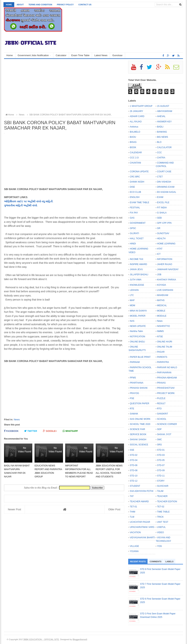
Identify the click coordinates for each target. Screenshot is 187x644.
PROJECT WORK (166, 393)
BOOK (133, 147)
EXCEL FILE (163, 202)
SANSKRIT (163, 414)
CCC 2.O (134, 158)
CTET (160, 177)
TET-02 (161, 507)
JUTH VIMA (136, 280)
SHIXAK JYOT (164, 434)
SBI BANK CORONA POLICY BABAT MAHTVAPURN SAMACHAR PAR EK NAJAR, (69, 115)
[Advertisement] (64, 86)
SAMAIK (134, 414)
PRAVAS (161, 383)
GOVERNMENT (138, 223)
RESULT (161, 403)
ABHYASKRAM (165, 111)
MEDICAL (162, 305)
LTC (132, 295)
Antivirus (134, 127)
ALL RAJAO (136, 122)
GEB (159, 218)
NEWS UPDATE (138, 326)
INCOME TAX (137, 259)
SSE (132, 450)
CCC (159, 153)
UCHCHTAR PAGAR (140, 522)
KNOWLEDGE (137, 285)
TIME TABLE (163, 512)
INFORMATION (165, 259)
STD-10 (134, 476)
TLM (132, 517)
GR (159, 228)
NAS (132, 321)
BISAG (133, 142)
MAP (132, 300)
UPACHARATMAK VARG (142, 527)
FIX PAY (134, 213)
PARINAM (135, 362)
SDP (159, 429)
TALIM (160, 491)
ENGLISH (135, 197)
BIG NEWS (163, 137)
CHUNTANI (135, 163)
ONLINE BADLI (137, 342)
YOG (160, 546)
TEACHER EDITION (167, 502)
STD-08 (134, 470)
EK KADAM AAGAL (167, 192)
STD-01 (161, 450)
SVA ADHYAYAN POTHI (142, 491)
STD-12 (134, 481)
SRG (159, 445)
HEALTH (161, 239)
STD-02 (134, 455)
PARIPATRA (163, 362)
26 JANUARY (136, 111)
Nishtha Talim (136, 331)
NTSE (160, 337)
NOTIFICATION (138, 337)
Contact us (85, 5)
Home (9, 5)
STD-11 (161, 476)
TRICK (160, 517)
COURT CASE (164, 172)
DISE (132, 187)
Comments (156, 562)
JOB (159, 275)
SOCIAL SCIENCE (139, 445)
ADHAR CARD (137, 116)
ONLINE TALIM (165, 347)
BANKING (162, 132)
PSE (132, 398)
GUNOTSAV (163, 233)
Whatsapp (70, 431)
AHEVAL (161, 116)
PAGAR (161, 352)
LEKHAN (134, 290)
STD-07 (161, 465)
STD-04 (134, 460)
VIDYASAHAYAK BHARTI (142, 538)
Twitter (31, 431)
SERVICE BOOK (138, 434)
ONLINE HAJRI (165, 342)
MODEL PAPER (138, 316)
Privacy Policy (65, 5)
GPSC (133, 228)
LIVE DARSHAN (165, 290)
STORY (161, 481)
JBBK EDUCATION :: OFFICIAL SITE (41, 639)
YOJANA (134, 551)
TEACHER (162, 496)
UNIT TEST (163, 522)
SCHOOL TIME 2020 (140, 424)
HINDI (133, 244)
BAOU (133, 137)
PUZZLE (161, 398)
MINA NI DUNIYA (138, 311)
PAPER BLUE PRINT (140, 357)
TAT (132, 496)
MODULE (162, 316)
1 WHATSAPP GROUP (141, 106)
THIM (132, 512)
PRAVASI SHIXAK (139, 388)
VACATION (135, 532)
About (20, 5)
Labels (169, 562)
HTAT (160, 249)
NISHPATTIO (163, 326)
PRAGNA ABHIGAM (167, 378)
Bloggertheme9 (80, 639)
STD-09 (161, 470)
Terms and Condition (40, 5)
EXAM (160, 197)
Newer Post (14, 509)
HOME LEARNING (166, 244)
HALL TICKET (137, 239)
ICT (159, 254)
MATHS (161, 300)
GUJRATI (134, 233)
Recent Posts (138, 562)
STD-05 (161, 460)
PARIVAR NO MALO (167, 367)
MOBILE (161, 311)
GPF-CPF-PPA (164, 223)
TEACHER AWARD (139, 502)
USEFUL (161, 527)
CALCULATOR (164, 147)
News (17, 419)
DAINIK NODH (137, 182)
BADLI (160, 127)
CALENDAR (136, 153)
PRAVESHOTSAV (166, 388)
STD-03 (161, 455)
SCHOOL (162, 419)
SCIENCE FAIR (137, 429)
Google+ (50, 431)
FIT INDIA (162, 208)
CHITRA (161, 158)
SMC (160, 440)
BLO (159, 142)
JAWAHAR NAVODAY (168, 269)
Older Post (114, 509)
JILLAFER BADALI (139, 275)
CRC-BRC (135, 177)
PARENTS (162, 357)
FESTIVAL (135, 208)
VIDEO (160, 532)
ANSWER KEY (164, 122)
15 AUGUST (163, 106)
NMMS (160, 331)
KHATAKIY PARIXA (167, 280)
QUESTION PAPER (140, 403)
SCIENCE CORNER (167, 424)
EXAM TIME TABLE (140, 202)
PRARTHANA (137, 383)
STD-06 (134, 465)
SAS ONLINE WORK (140, 419)
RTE (132, 409)
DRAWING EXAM (166, 187)
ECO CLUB (135, 192)
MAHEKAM (163, 295)
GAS (132, 218)
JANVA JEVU (136, 269)
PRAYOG (134, 393)
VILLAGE (134, 546)
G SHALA (162, 213)
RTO (159, 409)
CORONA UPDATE (139, 172)
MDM (132, 305)
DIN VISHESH (164, 182)
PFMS (133, 378)
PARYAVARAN (164, 373)
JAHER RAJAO (165, 264)
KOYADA (162, 285)
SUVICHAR (163, 486)
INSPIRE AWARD (138, 264)
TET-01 (133, 507)
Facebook (11, 431)
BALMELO (135, 132)
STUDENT (135, 486)
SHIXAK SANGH (138, 440)
